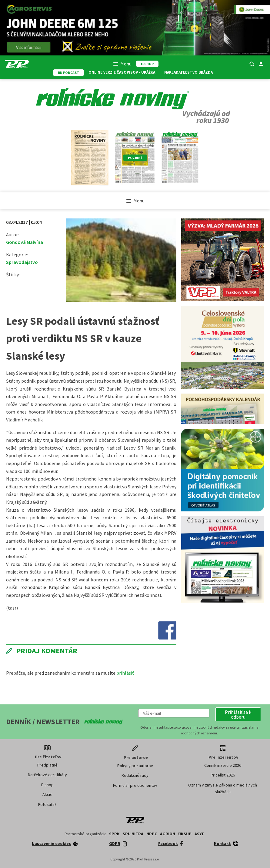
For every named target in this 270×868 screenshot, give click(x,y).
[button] (238, 714)
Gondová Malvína (25, 242)
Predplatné (47, 765)
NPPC (152, 834)
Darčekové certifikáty (47, 775)
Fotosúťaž (47, 804)
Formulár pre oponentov (135, 785)
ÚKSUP (185, 834)
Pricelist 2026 (223, 775)
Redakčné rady (135, 775)
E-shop (47, 785)
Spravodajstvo (22, 262)
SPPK (114, 834)
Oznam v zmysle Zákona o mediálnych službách (223, 788)
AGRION (168, 834)
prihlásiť (125, 673)
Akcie (47, 794)
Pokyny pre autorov (135, 766)
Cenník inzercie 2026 (223, 765)
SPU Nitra (133, 834)
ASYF (199, 834)
